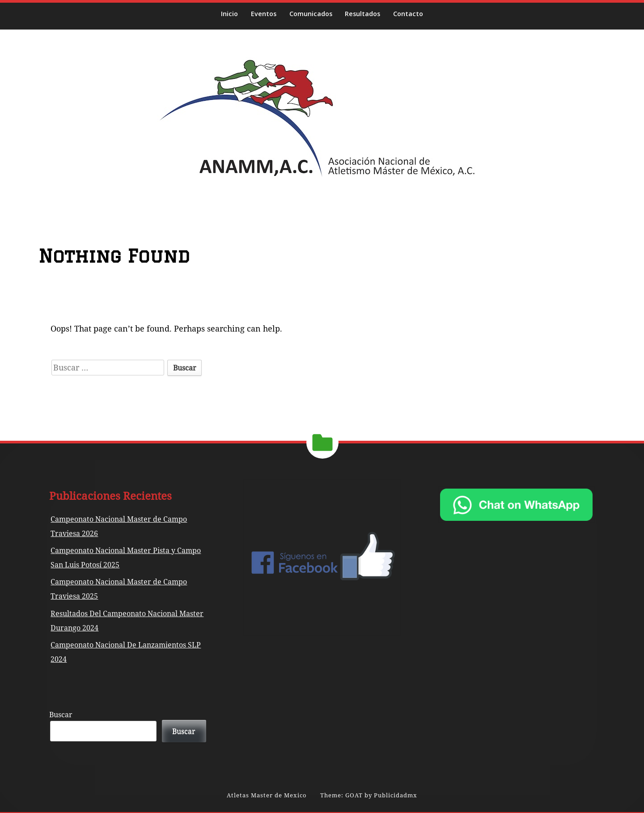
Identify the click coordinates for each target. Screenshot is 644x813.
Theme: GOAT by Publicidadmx (369, 795)
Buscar (61, 715)
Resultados (362, 14)
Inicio (229, 14)
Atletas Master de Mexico (267, 795)
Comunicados (311, 14)
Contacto (408, 14)
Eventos (264, 14)
